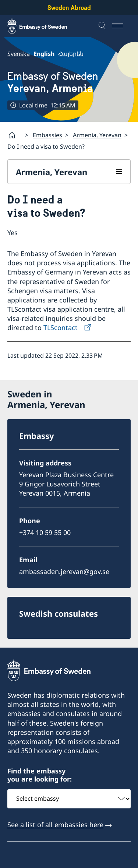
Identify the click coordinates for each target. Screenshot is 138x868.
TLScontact (62, 328)
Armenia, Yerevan (97, 135)
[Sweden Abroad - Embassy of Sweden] (44, 26)
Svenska (19, 54)
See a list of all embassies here (55, 825)
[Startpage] (15, 135)
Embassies (47, 135)
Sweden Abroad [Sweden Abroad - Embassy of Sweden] (69, 8)
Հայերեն (71, 54)
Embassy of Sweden (53, 82)
